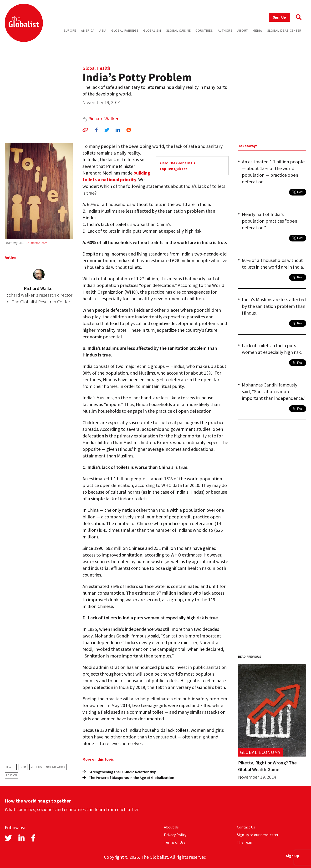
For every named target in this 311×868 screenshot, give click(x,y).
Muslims (36, 767)
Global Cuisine (178, 30)
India (23, 767)
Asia (103, 30)
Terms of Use (175, 842)
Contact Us (246, 827)
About (243, 30)
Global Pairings (125, 30)
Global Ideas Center (284, 30)
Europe (70, 30)
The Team (245, 842)
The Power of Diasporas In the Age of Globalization (128, 778)
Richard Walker (103, 118)
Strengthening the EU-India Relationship (119, 772)
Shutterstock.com (37, 243)
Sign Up (279, 17)
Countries (204, 30)
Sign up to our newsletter (258, 835)
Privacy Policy (175, 835)
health (11, 767)
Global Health (96, 68)
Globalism (152, 30)
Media (257, 30)
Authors (225, 30)
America (88, 30)
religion (11, 775)
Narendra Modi (56, 767)
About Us (171, 827)
